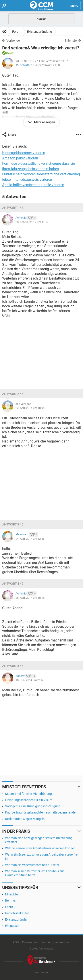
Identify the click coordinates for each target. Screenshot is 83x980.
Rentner (11, 901)
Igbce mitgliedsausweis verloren (27, 180)
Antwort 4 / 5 (13, 584)
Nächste (71, 41)
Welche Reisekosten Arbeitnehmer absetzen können (40, 848)
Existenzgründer (16, 919)
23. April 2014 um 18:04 (30, 408)
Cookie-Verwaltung (41, 949)
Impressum (62, 942)
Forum (17, 32)
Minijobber (12, 894)
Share (12, 135)
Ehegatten (12, 926)
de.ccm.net (42, 972)
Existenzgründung (40, 32)
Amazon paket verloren (20, 158)
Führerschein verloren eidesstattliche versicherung (41, 174)
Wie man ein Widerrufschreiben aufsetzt (32, 865)
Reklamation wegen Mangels (25, 819)
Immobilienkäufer (17, 913)
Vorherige (13, 41)
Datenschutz (30, 942)
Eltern (9, 907)
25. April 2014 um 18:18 (30, 598)
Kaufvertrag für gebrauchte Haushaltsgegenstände (40, 812)
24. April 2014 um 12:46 (30, 539)
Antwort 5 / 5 (13, 666)
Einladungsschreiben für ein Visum (29, 800)
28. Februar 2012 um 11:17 (32, 222)
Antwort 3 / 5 (13, 524)
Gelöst (10, 53)
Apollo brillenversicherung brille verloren (33, 185)
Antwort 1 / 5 (13, 208)
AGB (16, 942)
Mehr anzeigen (44, 122)
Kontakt (46, 942)
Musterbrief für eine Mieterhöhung (28, 794)
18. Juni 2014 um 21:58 (45, 65)
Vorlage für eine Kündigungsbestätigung (33, 806)
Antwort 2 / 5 (13, 394)
